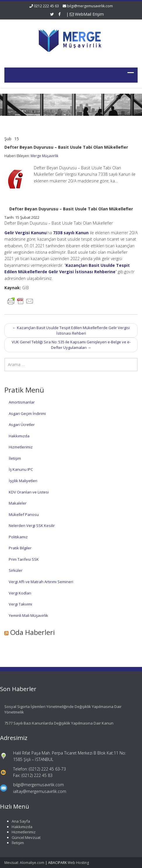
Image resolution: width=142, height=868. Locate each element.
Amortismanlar (22, 402)
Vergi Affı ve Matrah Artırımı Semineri (41, 582)
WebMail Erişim (87, 14)
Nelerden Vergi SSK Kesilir (32, 526)
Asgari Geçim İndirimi (27, 413)
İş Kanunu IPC (21, 469)
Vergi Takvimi (20, 604)
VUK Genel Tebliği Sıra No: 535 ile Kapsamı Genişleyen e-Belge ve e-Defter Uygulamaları (71, 345)
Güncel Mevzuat (25, 837)
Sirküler (16, 570)
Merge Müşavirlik (44, 156)
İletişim (15, 458)
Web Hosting (78, 863)
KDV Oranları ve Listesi (29, 492)
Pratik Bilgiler (20, 548)
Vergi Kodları (20, 593)
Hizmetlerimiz (21, 447)
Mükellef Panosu (24, 514)
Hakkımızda (19, 436)
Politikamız (18, 537)
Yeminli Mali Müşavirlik (28, 615)
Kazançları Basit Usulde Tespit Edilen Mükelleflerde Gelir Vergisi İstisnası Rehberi (71, 330)
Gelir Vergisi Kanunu (26, 233)
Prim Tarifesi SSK (24, 559)
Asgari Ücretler (22, 425)
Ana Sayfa (20, 821)
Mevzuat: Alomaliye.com (24, 863)
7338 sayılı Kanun (71, 233)
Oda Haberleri (33, 632)
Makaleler (18, 503)
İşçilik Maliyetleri (23, 481)
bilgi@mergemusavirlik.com (90, 6)
